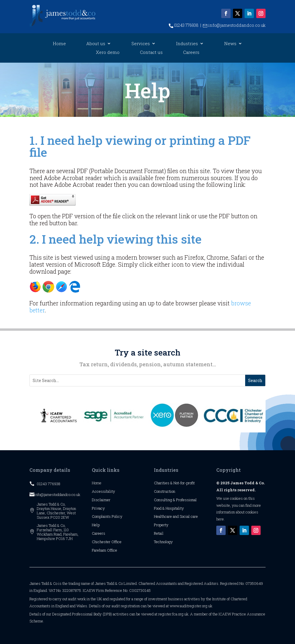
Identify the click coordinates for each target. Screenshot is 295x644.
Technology (163, 542)
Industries (187, 44)
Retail (159, 533)
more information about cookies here (239, 512)
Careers (191, 53)
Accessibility (103, 491)
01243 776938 (184, 25)
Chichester (102, 542)
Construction (165, 491)
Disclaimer (101, 500)
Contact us (151, 53)
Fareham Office (105, 550)
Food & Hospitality (169, 508)
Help (96, 525)
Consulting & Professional (175, 500)
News (230, 44)
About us (96, 44)
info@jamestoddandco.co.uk (234, 25)
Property (161, 525)
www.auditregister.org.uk (191, 606)
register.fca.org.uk (173, 614)
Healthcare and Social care (176, 516)
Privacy (98, 508)
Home (59, 44)
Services (141, 44)
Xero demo (108, 53)
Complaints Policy (107, 516)
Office (116, 542)
